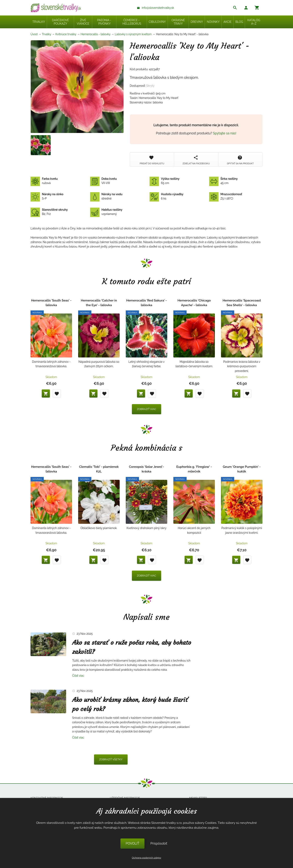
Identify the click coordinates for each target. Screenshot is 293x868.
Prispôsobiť (159, 843)
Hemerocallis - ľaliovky (96, 34)
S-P (47, 196)
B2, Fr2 (49, 212)
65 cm (165, 181)
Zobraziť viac (147, 409)
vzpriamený (106, 212)
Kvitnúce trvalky (66, 34)
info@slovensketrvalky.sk (158, 8)
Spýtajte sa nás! (225, 133)
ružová (44, 181)
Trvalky (47, 34)
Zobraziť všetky (111, 759)
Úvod (34, 34)
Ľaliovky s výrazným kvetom (133, 34)
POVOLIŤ (132, 843)
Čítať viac (78, 676)
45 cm (224, 181)
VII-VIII (104, 181)
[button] (246, 8)
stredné (106, 196)
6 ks (166, 196)
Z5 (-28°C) (226, 196)
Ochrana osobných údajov (146, 858)
